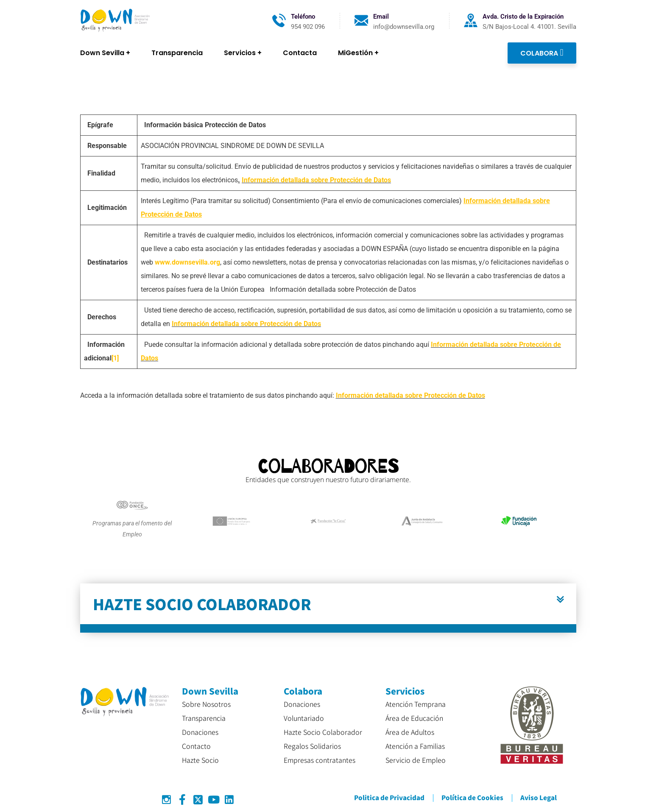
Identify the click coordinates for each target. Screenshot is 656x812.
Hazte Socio (200, 760)
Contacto (196, 746)
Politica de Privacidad (389, 797)
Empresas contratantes (320, 760)
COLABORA (542, 52)
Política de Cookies (472, 797)
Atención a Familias (415, 746)
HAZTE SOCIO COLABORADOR (202, 604)
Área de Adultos (410, 732)
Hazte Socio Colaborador (323, 732)
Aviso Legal (539, 797)
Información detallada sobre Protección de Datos (316, 180)
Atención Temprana (416, 704)
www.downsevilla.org (187, 262)
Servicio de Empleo (416, 760)
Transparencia (204, 718)
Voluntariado (304, 718)
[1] (115, 358)
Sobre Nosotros (206, 704)
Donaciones (200, 732)
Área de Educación (414, 718)
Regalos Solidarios (312, 746)
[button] (328, 608)
